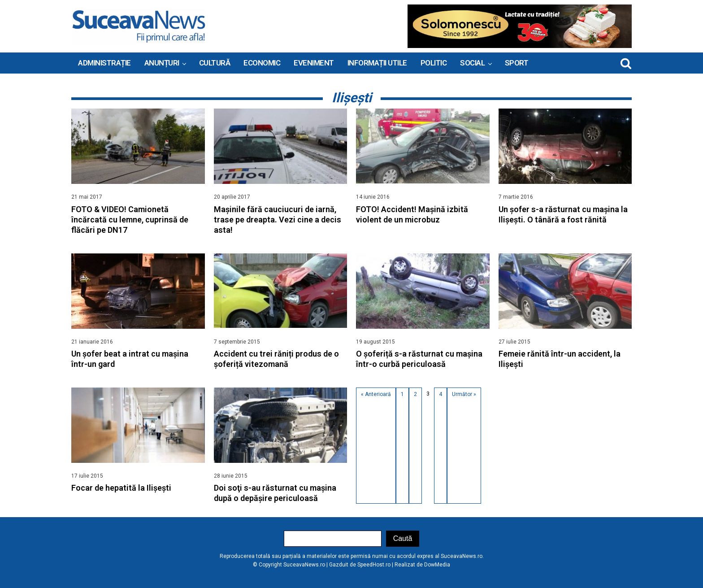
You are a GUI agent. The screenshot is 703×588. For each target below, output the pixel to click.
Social (472, 63)
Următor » (464, 394)
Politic (434, 63)
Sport (517, 63)
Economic (262, 63)
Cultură (215, 63)
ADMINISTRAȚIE (104, 63)
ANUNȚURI (162, 63)
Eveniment (314, 63)
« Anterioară (376, 394)
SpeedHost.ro (374, 565)
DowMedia (437, 565)
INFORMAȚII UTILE (377, 63)
